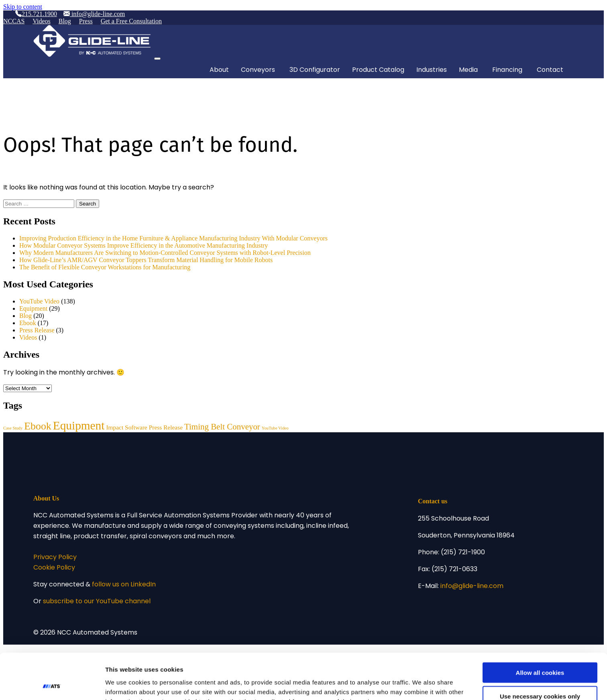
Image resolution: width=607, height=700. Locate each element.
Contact (550, 70)
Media (468, 70)
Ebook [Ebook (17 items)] (38, 426)
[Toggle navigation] (157, 59)
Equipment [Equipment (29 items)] (79, 425)
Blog (65, 21)
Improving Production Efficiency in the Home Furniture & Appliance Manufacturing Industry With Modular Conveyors (173, 238)
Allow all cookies (540, 630)
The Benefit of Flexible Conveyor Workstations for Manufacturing (106, 267)
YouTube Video (39, 301)
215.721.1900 (36, 14)
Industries (432, 70)
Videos (41, 21)
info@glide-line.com (94, 14)
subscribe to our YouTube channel (97, 602)
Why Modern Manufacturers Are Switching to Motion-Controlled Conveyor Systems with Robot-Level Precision (165, 253)
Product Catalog (378, 70)
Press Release (37, 330)
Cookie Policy (54, 568)
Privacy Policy (55, 558)
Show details (421, 684)
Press (86, 21)
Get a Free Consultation (131, 21)
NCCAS (14, 21)
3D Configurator (315, 70)
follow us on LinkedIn (124, 585)
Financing (507, 70)
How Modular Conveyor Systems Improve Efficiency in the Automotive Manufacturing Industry (144, 245)
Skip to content (23, 7)
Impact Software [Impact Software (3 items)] (126, 427)
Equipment (33, 308)
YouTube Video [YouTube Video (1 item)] (275, 428)
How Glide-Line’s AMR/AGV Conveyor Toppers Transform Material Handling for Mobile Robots (146, 260)
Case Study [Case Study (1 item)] (13, 428)
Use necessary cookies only (540, 653)
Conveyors (258, 70)
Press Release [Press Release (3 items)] (166, 427)
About (219, 70)
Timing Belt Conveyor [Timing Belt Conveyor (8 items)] (222, 427)
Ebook (28, 323)
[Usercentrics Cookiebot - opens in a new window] (52, 684)
